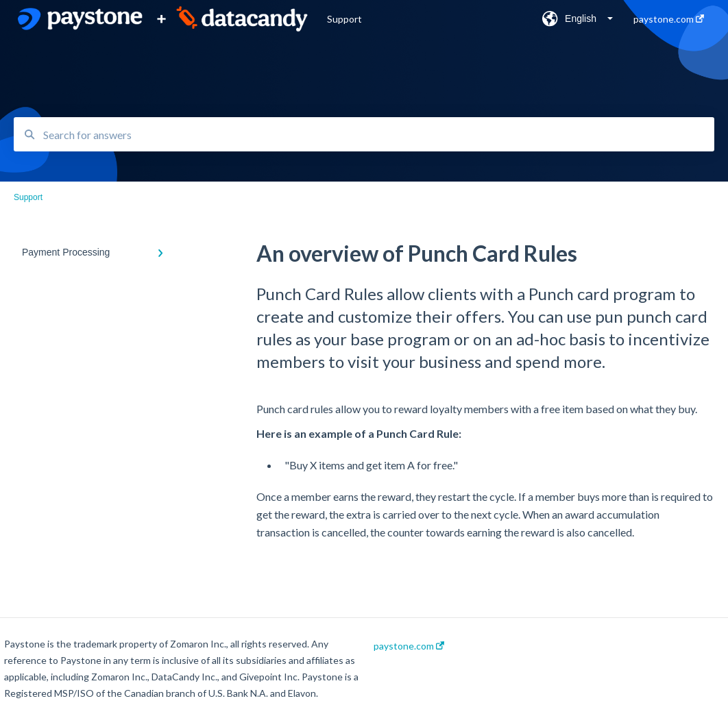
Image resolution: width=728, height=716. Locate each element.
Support (344, 19)
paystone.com (409, 646)
